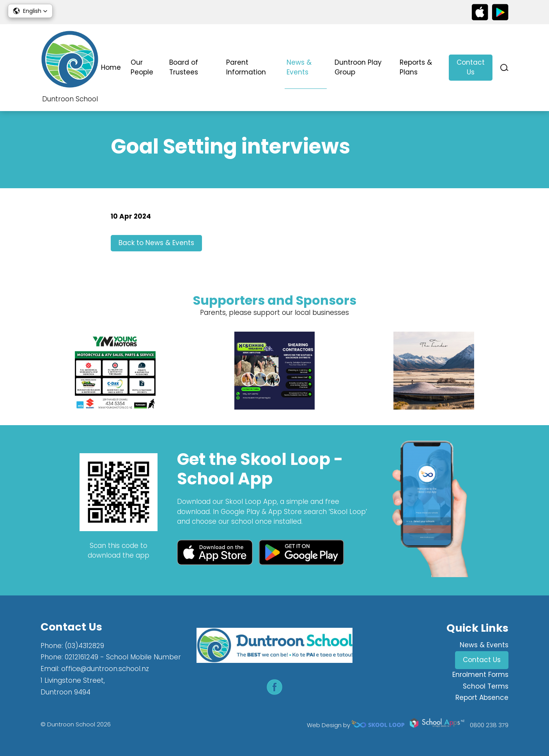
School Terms (486, 686)
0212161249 (81, 657)
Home (111, 67)
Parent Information (246, 67)
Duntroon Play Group (358, 67)
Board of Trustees (184, 67)
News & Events (299, 67)
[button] (30, 11)
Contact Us (471, 67)
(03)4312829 (84, 646)
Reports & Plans (416, 67)
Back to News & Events (156, 243)
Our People (142, 67)
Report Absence (482, 698)
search (504, 68)
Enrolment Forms (480, 675)
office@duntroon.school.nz (105, 669)
